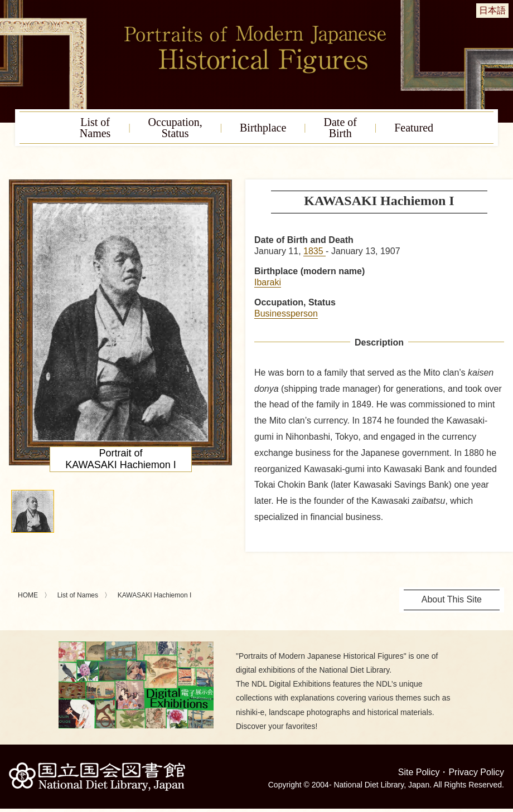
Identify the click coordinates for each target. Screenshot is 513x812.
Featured (414, 128)
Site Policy (419, 772)
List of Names (78, 595)
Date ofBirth (340, 128)
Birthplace (263, 128)
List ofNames (95, 128)
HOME (28, 595)
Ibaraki (268, 282)
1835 (314, 251)
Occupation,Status (175, 128)
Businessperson (286, 313)
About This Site (452, 599)
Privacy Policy (476, 772)
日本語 (492, 10)
